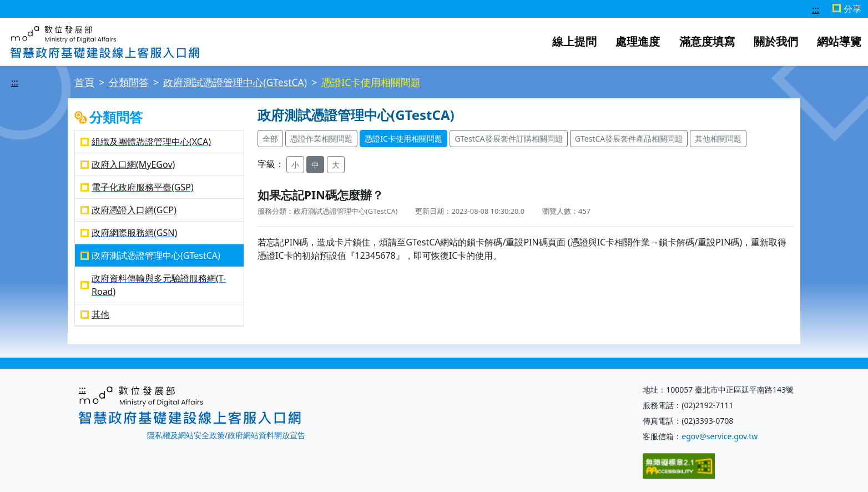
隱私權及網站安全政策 (186, 435)
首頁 (84, 82)
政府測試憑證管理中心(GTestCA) (235, 82)
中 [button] (315, 165)
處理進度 (638, 41)
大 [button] (336, 165)
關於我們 (776, 41)
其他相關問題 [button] (718, 139)
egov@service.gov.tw (720, 436)
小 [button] (295, 165)
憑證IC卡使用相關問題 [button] (403, 139)
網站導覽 (839, 41)
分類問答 (129, 82)
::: (816, 9)
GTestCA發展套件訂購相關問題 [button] (508, 139)
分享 (852, 9)
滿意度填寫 (707, 41)
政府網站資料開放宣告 (266, 435)
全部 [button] (270, 139)
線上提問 (574, 41)
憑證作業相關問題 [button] (321, 139)
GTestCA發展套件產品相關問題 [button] (629, 139)
